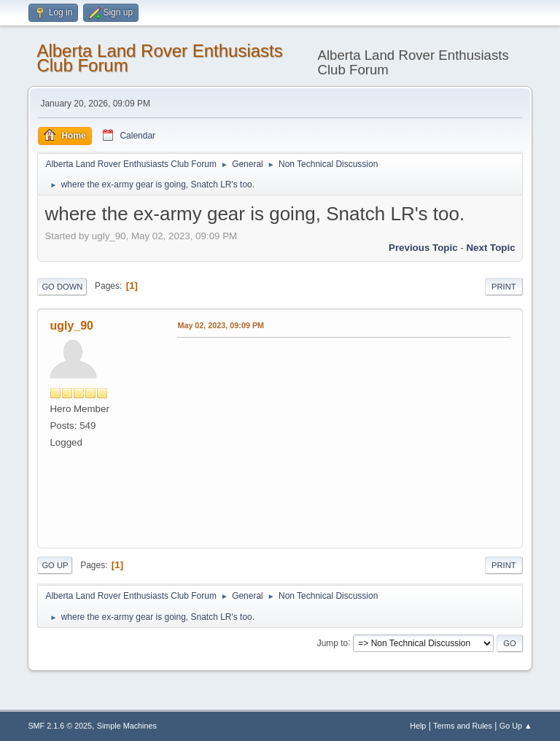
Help (418, 726)
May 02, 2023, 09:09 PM (221, 325)
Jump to (333, 643)
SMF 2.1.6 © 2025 (60, 726)
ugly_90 (71, 326)
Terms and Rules (463, 726)
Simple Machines (127, 726)
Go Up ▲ (516, 726)
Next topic (490, 248)
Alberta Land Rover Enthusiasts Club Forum (159, 58)
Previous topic (423, 248)
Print (504, 287)
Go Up (55, 565)
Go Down (62, 287)
